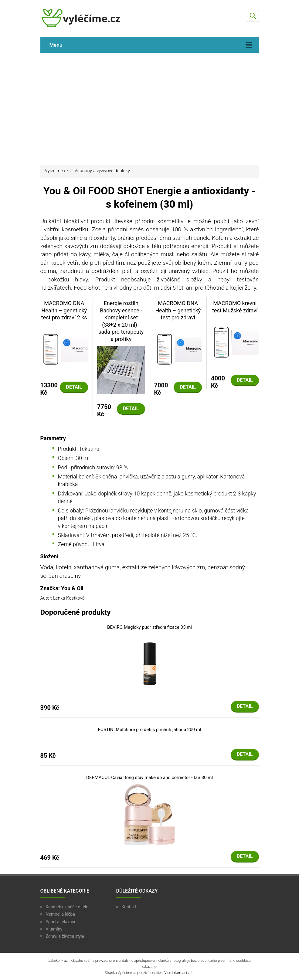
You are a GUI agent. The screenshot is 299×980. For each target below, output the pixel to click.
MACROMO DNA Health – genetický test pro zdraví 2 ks (64, 310)
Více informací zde (179, 973)
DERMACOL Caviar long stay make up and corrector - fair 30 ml (149, 778)
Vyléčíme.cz (57, 171)
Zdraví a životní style (65, 936)
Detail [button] (74, 387)
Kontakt (129, 907)
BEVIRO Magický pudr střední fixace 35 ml (149, 627)
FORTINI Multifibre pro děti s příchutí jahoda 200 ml (149, 730)
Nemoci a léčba (61, 914)
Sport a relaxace (61, 922)
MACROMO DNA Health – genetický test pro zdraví (178, 310)
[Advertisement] (149, 98)
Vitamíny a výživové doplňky (102, 171)
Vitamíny (54, 929)
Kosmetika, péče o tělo (67, 907)
